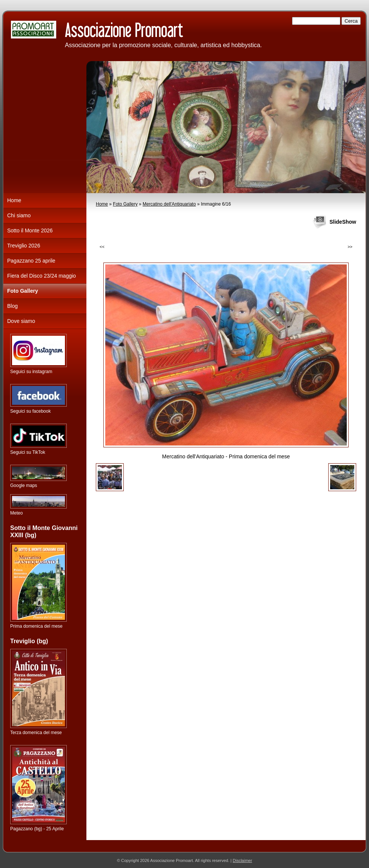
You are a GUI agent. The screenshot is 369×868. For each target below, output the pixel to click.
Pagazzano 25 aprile (31, 261)
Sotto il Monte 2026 (30, 230)
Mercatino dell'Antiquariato (169, 204)
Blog (12, 306)
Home (102, 204)
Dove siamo (21, 321)
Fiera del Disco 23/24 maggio (42, 276)
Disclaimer (242, 860)
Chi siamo (19, 215)
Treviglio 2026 (24, 246)
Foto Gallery (125, 204)
